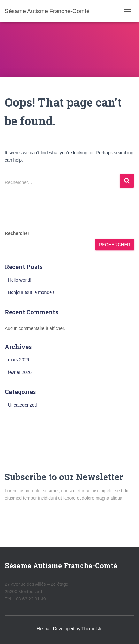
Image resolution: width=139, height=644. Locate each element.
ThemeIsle (92, 629)
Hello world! (20, 280)
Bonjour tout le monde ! (31, 292)
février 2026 (20, 372)
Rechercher (17, 233)
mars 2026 (19, 360)
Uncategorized (22, 405)
